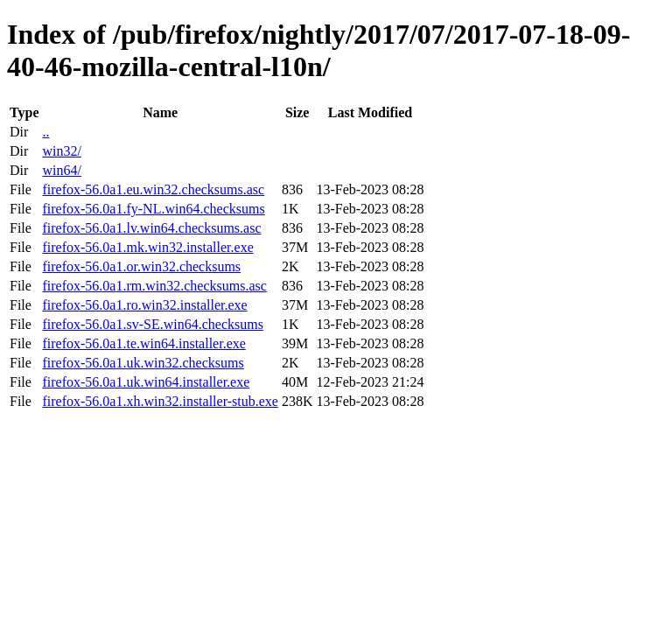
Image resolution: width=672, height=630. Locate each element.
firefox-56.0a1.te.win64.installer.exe (143, 343)
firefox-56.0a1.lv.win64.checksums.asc (151, 228)
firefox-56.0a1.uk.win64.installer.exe (146, 382)
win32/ (61, 151)
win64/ (61, 170)
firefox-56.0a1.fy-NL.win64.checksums (153, 209)
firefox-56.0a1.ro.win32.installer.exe (144, 305)
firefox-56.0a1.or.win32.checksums (141, 266)
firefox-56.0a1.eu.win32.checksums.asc (153, 189)
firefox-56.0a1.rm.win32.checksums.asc (154, 286)
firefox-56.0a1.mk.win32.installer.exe (147, 247)
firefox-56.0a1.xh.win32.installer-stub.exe (160, 401)
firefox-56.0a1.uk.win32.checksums (143, 363)
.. (45, 132)
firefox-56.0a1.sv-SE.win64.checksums (152, 324)
